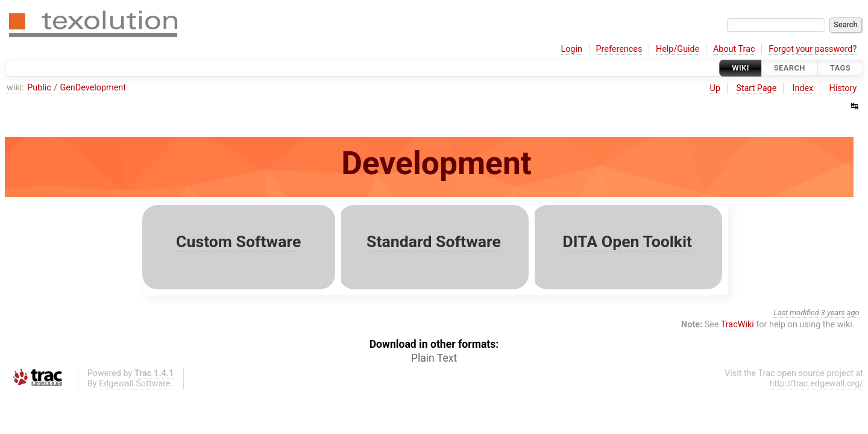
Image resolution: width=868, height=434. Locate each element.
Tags (840, 68)
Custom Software (238, 242)
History (843, 88)
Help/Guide (678, 49)
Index (803, 88)
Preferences (619, 49)
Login (571, 49)
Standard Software (434, 242)
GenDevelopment (93, 88)
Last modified (796, 313)
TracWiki (737, 325)
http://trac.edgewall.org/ (816, 384)
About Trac (734, 49)
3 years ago (840, 313)
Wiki (741, 68)
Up (715, 88)
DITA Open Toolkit (627, 242)
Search (790, 68)
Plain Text (434, 358)
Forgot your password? (813, 49)
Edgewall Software (135, 384)
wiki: (15, 88)
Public (39, 88)
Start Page (756, 88)
